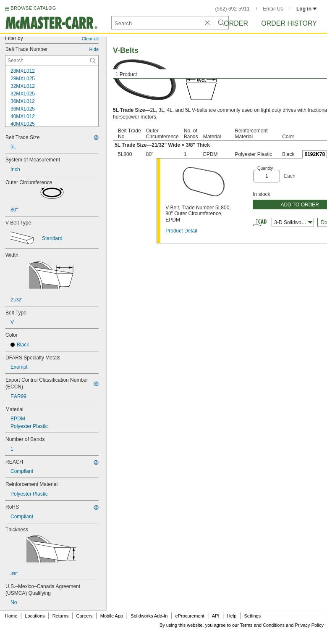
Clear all (90, 39)
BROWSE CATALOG (33, 8)
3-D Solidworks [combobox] (293, 222)
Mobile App (112, 616)
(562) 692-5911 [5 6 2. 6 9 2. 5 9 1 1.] (233, 9)
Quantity (265, 168)
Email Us (273, 9)
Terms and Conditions (262, 625)
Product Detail (181, 231)
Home (11, 616)
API (216, 616)
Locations (35, 616)
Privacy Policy (309, 625)
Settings (252, 616)
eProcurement (190, 616)
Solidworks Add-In (149, 616)
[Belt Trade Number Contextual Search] (52, 61)
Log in (307, 9)
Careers (84, 616)
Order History (289, 23)
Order (236, 23)
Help (232, 616)
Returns (61, 616)
